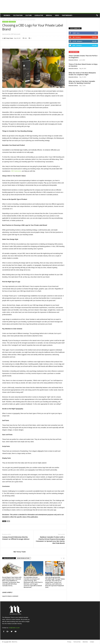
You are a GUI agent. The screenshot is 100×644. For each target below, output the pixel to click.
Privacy (69, 642)
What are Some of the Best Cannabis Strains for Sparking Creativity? (82, 82)
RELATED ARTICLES (9, 558)
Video (57, 15)
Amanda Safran (73, 60)
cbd (8, 521)
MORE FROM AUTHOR (23, 558)
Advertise (85, 642)
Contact (92, 642)
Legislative (39, 15)
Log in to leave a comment (10, 596)
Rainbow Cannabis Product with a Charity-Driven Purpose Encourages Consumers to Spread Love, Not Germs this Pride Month (50, 540)
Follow (94, 37)
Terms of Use (77, 642)
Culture (29, 15)
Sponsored (12, 22)
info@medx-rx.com (14, 628)
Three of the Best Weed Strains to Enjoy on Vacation (83, 65)
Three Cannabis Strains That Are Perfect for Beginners (83, 57)
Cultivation (18, 15)
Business (7, 15)
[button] (97, 15)
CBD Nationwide (16, 171)
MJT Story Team (8, 38)
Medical (49, 15)
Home (4, 20)
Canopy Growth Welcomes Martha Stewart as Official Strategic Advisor (16, 538)
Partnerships (67, 15)
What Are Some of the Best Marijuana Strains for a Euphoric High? (82, 74)
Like (95, 33)
